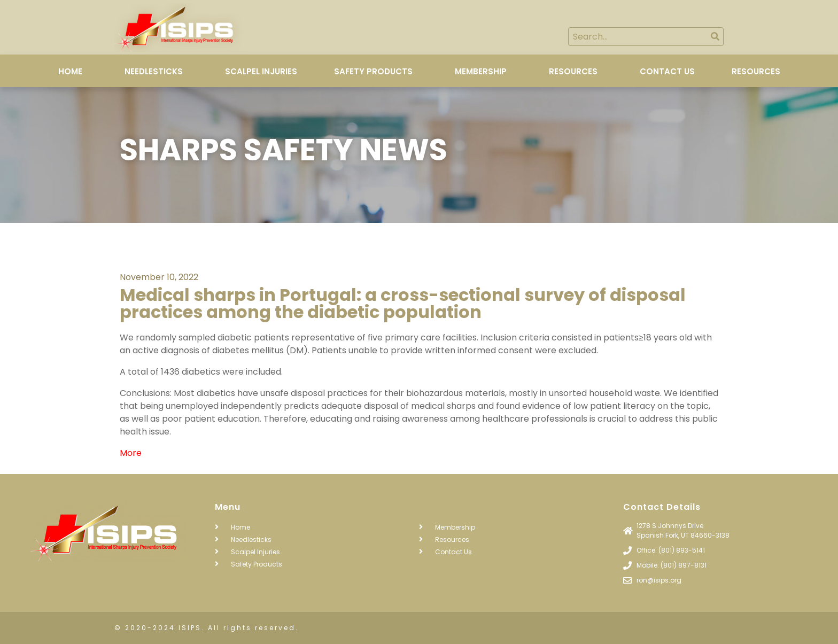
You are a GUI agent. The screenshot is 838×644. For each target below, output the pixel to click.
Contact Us (667, 71)
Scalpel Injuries (261, 71)
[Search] (715, 37)
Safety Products (373, 71)
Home (70, 71)
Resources (573, 71)
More (131, 453)
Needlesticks (154, 71)
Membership (481, 71)
